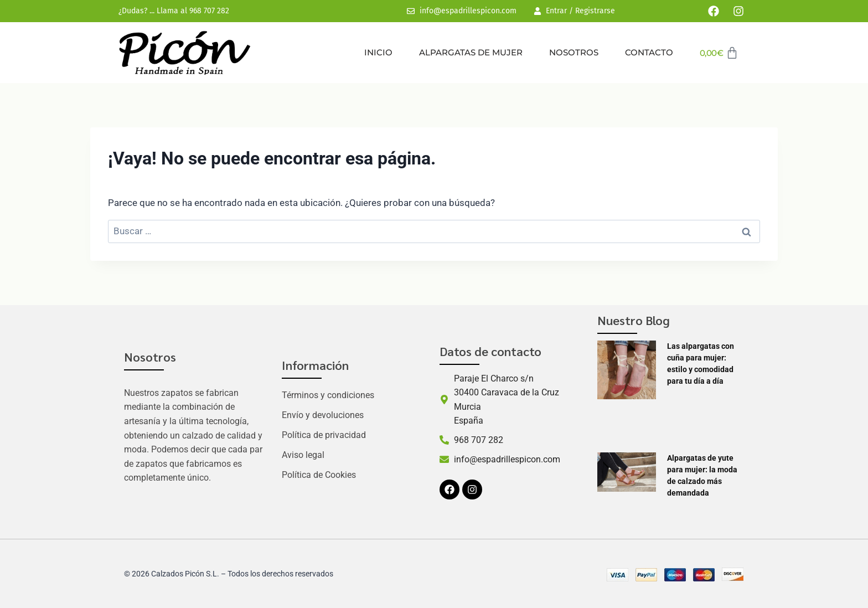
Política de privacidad (324, 435)
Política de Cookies (319, 475)
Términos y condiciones (328, 395)
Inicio (378, 52)
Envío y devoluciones (323, 415)
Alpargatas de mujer (471, 52)
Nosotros (574, 52)
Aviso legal (303, 455)
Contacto (649, 52)
